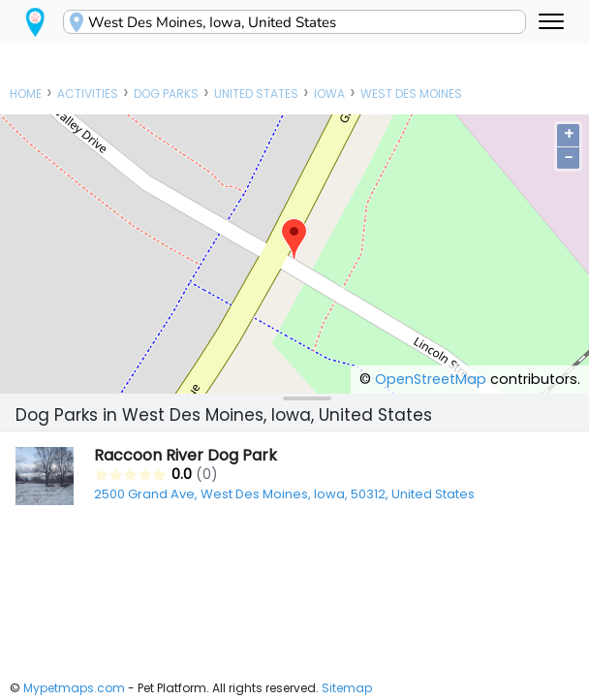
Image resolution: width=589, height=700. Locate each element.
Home (26, 94)
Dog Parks (166, 94)
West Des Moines (411, 94)
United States (256, 94)
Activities (88, 94)
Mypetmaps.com (74, 688)
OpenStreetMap (431, 379)
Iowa (329, 94)
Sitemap (347, 688)
